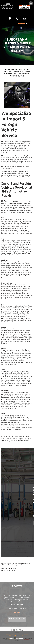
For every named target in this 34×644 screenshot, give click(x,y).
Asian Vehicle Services (9, 568)
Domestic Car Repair (8, 570)
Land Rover (5, 260)
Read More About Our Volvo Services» (17, 429)
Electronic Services (8, 177)
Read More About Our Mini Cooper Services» (16, 321)
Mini (3, 304)
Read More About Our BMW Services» (20, 212)
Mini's (3, 306)
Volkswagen (5, 391)
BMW (3, 200)
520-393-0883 (21, 438)
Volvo (3, 414)
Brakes (14, 173)
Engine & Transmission (25, 177)
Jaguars (4, 241)
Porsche (4, 348)
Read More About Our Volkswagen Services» (14, 407)
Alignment (21, 172)
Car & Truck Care (22, 173)
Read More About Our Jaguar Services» (16, 254)
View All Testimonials (17, 622)
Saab (3, 369)
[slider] (22, 24)
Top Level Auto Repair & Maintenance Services (17, 72)
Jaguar (4, 239)
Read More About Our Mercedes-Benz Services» (16, 298)
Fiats (3, 219)
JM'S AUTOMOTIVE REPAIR (15, 70)
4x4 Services (6, 172)
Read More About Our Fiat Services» (20, 234)
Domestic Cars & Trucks (9, 175)
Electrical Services (24, 175)
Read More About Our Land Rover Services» (15, 277)
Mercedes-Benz (7, 283)
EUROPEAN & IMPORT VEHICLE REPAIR (20, 75)
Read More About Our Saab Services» (14, 385)
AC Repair (14, 172)
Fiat (3, 218)
